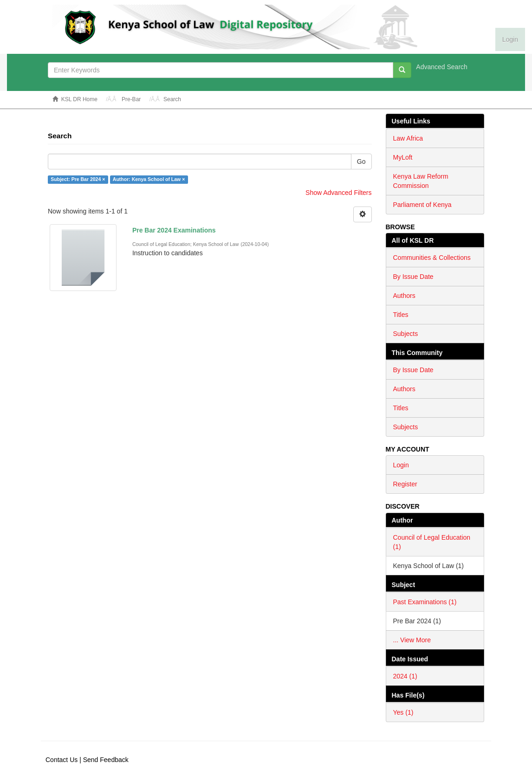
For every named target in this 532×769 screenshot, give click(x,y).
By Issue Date (413, 277)
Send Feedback (106, 760)
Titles (401, 315)
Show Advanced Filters (338, 193)
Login (401, 465)
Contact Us (62, 760)
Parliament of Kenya (422, 205)
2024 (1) (405, 676)
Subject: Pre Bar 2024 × (78, 179)
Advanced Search (442, 67)
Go (361, 162)
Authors (404, 296)
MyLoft (403, 157)
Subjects (406, 334)
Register (405, 484)
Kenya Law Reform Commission (421, 181)
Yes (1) (403, 712)
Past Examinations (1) (425, 602)
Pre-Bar (131, 99)
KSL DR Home (79, 99)
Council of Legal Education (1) (432, 542)
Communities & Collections (432, 258)
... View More (412, 640)
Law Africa (408, 138)
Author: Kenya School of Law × (149, 179)
